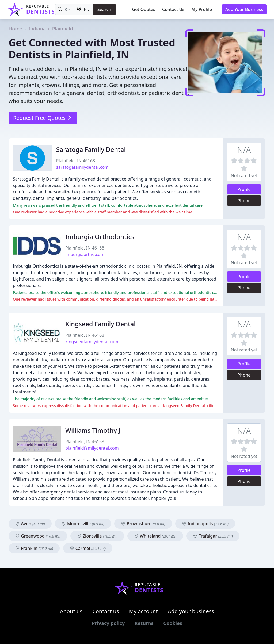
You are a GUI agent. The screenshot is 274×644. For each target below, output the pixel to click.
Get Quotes (144, 9)
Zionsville (97, 536)
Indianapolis (205, 524)
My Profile (202, 9)
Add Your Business (244, 9)
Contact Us (173, 9)
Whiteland (155, 536)
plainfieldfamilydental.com (92, 448)
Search (104, 9)
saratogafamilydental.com (82, 167)
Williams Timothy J (93, 430)
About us (71, 611)
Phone (244, 201)
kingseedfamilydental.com (92, 342)
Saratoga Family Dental (91, 149)
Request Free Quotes (43, 118)
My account (143, 611)
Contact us (106, 611)
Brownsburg (143, 524)
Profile (244, 189)
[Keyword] (64, 9)
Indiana (37, 29)
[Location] (83, 9)
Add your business (191, 611)
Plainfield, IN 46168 (76, 161)
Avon (30, 524)
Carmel (88, 548)
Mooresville (83, 524)
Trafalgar (213, 536)
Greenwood (38, 536)
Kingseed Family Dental (100, 324)
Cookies (173, 623)
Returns (144, 623)
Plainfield (63, 29)
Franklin (34, 548)
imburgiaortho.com (85, 254)
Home (15, 29)
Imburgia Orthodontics (100, 237)
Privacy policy (108, 623)
